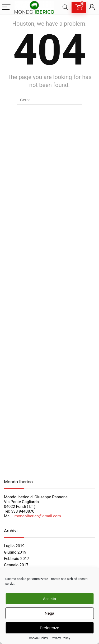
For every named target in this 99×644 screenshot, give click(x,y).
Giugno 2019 (15, 552)
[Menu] (6, 7)
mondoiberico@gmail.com (38, 516)
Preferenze (49, 628)
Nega (50, 613)
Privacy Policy (60, 638)
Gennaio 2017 (16, 565)
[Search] (65, 7)
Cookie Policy (39, 638)
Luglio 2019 (14, 546)
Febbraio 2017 (17, 559)
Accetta (49, 599)
